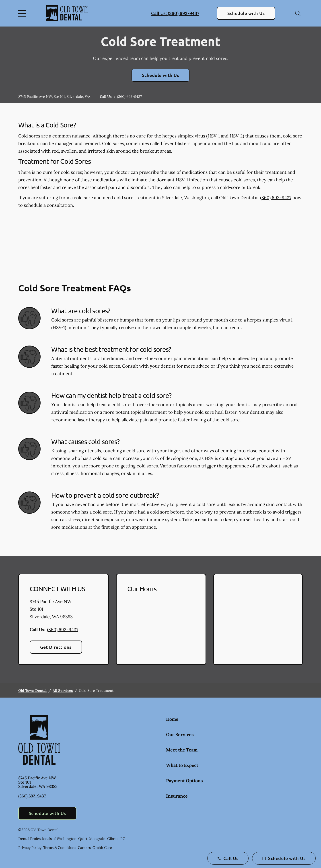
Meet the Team (182, 750)
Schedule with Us (246, 13)
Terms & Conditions (60, 848)
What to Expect (182, 765)
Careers (84, 848)
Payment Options (184, 781)
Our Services (180, 734)
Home (172, 719)
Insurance (177, 796)
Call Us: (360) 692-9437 (175, 13)
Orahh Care (102, 848)
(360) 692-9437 (129, 96)
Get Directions (56, 647)
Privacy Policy (30, 848)
